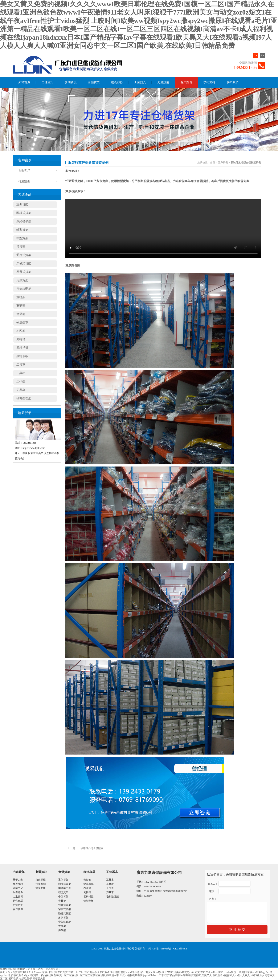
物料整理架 (24, 398)
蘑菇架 (21, 306)
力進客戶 (24, 171)
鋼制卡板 (22, 356)
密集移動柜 (24, 289)
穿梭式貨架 (24, 263)
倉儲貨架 (94, 82)
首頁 (213, 162)
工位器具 (140, 82)
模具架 (21, 247)
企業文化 (18, 888)
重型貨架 (22, 204)
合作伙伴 (18, 909)
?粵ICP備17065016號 (159, 949)
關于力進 (18, 880)
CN (256, 55)
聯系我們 (233, 82)
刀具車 (21, 390)
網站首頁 (24, 82)
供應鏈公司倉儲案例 (92, 848)
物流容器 (117, 82)
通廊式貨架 (24, 255)
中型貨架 (22, 238)
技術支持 (209, 82)
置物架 (21, 297)
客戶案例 (186, 82)
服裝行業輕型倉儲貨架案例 (88, 163)
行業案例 (24, 182)
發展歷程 (18, 884)
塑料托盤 (22, 348)
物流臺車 (22, 322)
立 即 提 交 (237, 930)
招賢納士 (18, 905)
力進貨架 (48, 82)
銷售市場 (18, 901)
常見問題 (41, 888)
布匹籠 (21, 331)
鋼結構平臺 (24, 221)
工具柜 (21, 373)
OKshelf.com (180, 949)
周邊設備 (163, 82)
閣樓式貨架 (24, 213)
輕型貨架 (22, 230)
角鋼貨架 (22, 280)
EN (263, 55)
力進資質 (18, 897)
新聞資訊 (71, 82)
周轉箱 (21, 339)
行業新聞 (41, 884)
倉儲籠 (21, 314)
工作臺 (21, 381)
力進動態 (41, 880)
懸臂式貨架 (24, 272)
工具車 (21, 365)
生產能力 (18, 892)
